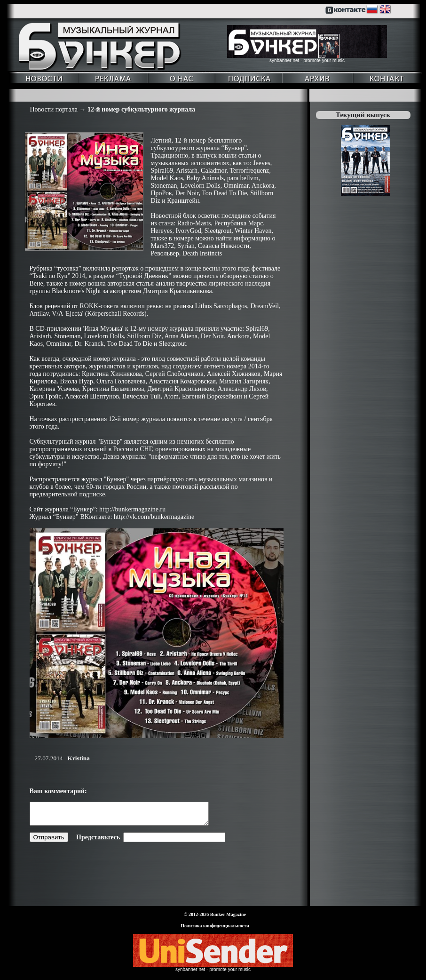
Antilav (39, 314)
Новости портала (54, 109)
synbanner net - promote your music (307, 60)
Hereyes (162, 231)
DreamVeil (264, 306)
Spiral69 (162, 171)
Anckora (263, 186)
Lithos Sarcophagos (221, 306)
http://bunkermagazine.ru (132, 509)
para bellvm (243, 178)
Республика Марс (238, 223)
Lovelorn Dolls (201, 186)
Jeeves (262, 163)
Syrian (186, 246)
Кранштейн (183, 201)
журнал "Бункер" (99, 442)
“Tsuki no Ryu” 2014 (58, 276)
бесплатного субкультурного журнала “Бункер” (199, 144)
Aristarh (187, 171)
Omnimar (236, 186)
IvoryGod (188, 231)
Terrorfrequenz (249, 171)
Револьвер (165, 253)
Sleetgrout (218, 231)
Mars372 (163, 246)
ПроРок (162, 193)
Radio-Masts (194, 223)
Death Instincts (202, 253)
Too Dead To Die (224, 193)
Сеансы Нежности (224, 246)
